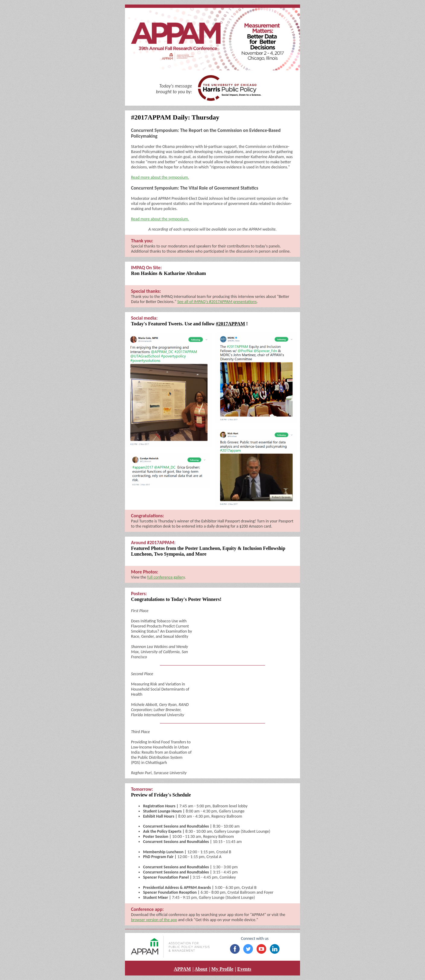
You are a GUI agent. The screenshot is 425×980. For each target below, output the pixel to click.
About (201, 969)
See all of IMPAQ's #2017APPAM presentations (217, 302)
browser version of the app (154, 920)
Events (244, 969)
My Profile (222, 969)
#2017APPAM (230, 324)
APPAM (182, 969)
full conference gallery (166, 577)
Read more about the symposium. (160, 177)
